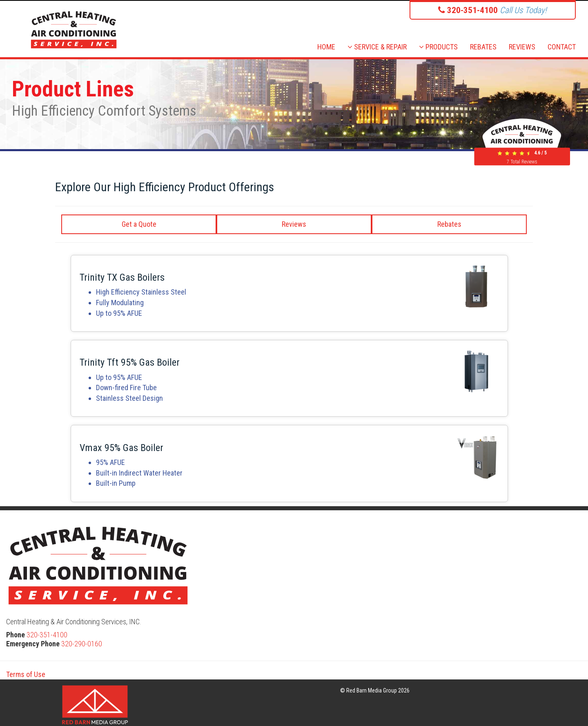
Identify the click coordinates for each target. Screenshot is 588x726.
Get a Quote (139, 224)
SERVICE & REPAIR (377, 47)
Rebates (449, 224)
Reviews (294, 224)
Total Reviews (522, 162)
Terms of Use (26, 674)
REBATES (483, 47)
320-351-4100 (47, 635)
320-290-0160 (82, 644)
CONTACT (562, 47)
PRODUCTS (438, 47)
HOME (326, 47)
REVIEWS (522, 47)
